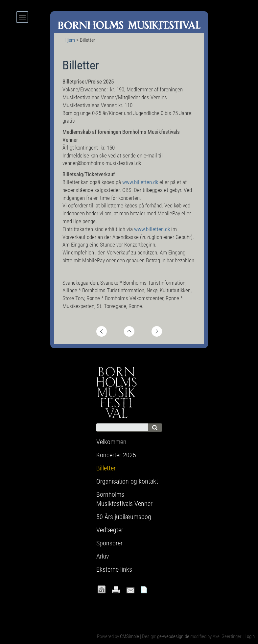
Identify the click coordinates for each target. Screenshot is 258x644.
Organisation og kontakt (127, 481)
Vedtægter (110, 530)
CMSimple (129, 636)
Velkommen (111, 442)
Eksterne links (114, 569)
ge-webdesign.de (173, 636)
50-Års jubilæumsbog (124, 517)
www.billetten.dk (141, 182)
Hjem (70, 40)
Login (250, 636)
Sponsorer (109, 543)
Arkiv (103, 556)
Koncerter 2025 (116, 455)
